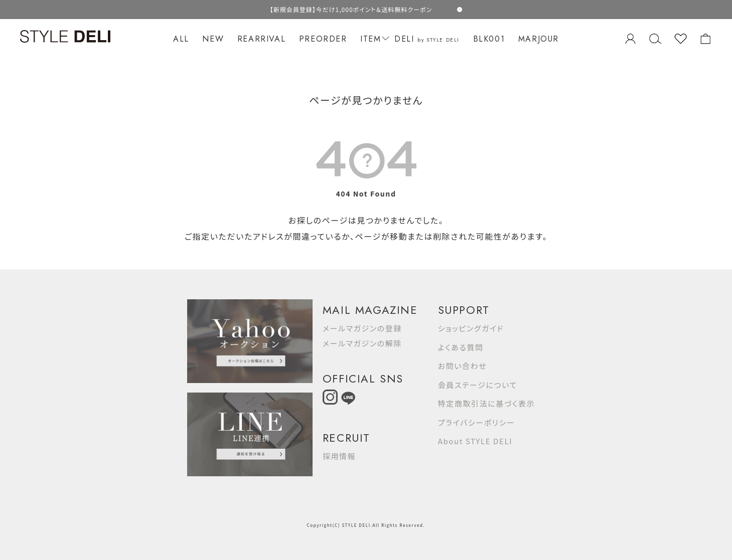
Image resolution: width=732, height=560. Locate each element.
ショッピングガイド (471, 328)
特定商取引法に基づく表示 (486, 403)
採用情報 (339, 456)
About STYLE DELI (475, 441)
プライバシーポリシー (477, 422)
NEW (213, 39)
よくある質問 (461, 347)
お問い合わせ (463, 366)
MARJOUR (539, 39)
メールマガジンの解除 (362, 343)
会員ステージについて (478, 385)
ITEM (373, 39)
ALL (181, 39)
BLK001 (489, 39)
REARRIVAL (261, 39)
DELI (427, 39)
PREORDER (323, 39)
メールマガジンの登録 (362, 328)
